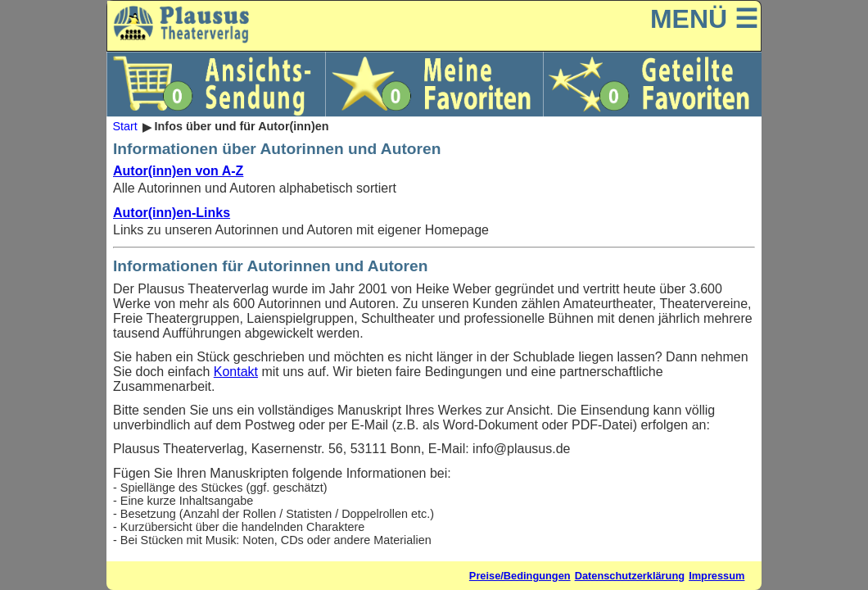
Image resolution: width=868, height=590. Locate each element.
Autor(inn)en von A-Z (178, 171)
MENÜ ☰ (704, 19)
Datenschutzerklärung (630, 576)
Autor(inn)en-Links (172, 213)
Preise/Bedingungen (520, 576)
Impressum (717, 576)
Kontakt (236, 372)
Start (124, 127)
